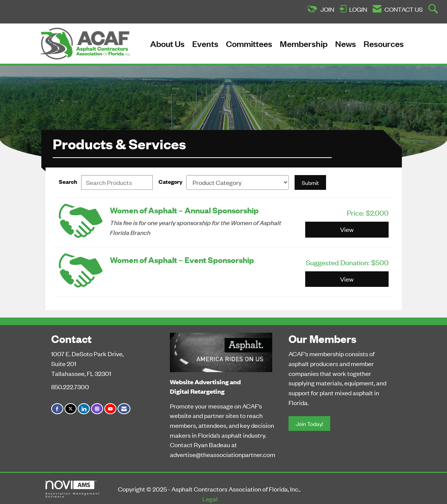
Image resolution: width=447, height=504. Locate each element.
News (346, 43)
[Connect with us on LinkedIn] (84, 409)
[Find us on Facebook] (57, 409)
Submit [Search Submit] (310, 182)
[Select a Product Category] (238, 182)
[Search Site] (434, 9)
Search (68, 181)
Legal (210, 499)
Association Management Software (73, 489)
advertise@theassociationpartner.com (223, 454)
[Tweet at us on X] (71, 409)
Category (170, 181)
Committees (249, 43)
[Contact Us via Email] (124, 409)
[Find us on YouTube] (110, 409)
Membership (304, 43)
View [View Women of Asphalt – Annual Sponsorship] (347, 229)
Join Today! (309, 423)
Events (205, 43)
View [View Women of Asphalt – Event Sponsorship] (347, 279)
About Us (167, 43)
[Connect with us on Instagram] (97, 409)
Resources (384, 43)
